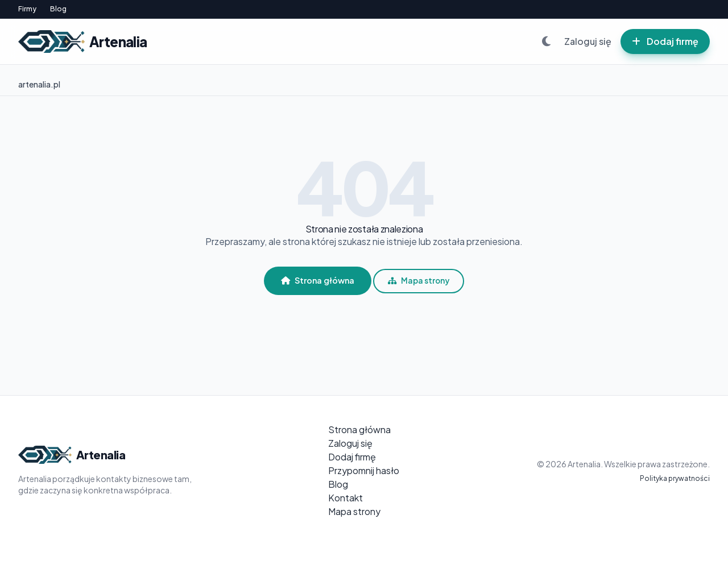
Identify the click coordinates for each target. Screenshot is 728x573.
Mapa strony (419, 281)
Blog (58, 9)
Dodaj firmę (665, 41)
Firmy (27, 9)
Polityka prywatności (675, 478)
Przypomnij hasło (364, 470)
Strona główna (318, 280)
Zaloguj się (588, 41)
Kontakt (346, 498)
